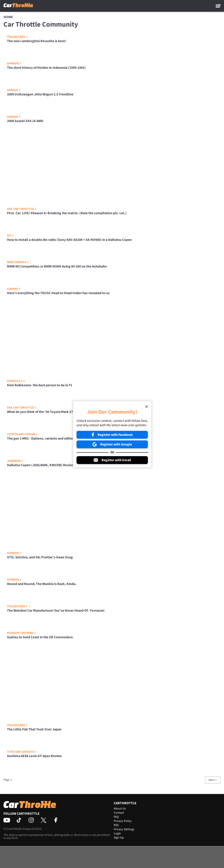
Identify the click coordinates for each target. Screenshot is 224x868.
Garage (14, 90)
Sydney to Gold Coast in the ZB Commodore (40, 637)
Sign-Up (119, 838)
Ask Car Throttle (22, 209)
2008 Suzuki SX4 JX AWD (25, 121)
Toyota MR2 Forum (22, 434)
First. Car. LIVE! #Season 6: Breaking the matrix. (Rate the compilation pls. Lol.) (67, 213)
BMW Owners (18, 262)
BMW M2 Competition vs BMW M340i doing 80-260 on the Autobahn (57, 266)
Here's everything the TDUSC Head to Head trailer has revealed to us (58, 293)
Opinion (14, 64)
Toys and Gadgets (22, 752)
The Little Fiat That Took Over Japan (34, 729)
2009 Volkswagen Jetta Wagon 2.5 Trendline (40, 94)
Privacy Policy (123, 821)
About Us (120, 809)
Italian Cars (17, 37)
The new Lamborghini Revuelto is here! (36, 41)
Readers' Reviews (22, 633)
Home (8, 17)
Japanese (15, 461)
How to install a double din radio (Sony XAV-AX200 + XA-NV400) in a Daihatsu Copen (69, 240)
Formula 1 (16, 381)
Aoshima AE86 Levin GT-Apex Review (34, 756)
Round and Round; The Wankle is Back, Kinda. (42, 584)
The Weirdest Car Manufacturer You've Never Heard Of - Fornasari (56, 611)
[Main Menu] (218, 6)
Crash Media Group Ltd (20, 829)
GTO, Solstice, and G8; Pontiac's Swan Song (40, 557)
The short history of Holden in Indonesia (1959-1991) (46, 68)
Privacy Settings (124, 829)
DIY (10, 236)
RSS (116, 825)
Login (117, 833)
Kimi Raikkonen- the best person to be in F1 (40, 385)
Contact (119, 813)
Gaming (14, 289)
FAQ (116, 817)
